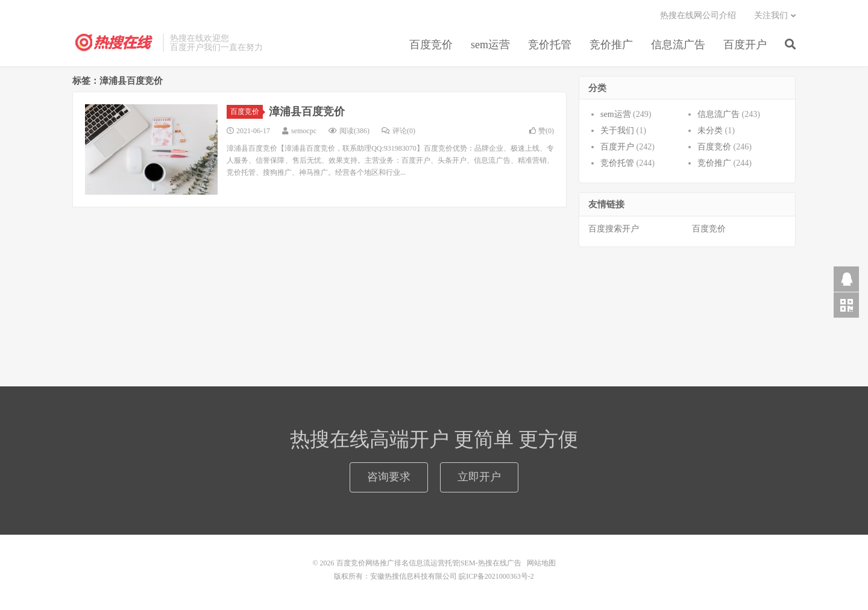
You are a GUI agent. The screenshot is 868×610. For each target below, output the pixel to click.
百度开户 (745, 45)
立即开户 (479, 477)
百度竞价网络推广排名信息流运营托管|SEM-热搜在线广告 (115, 43)
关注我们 (771, 15)
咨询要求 (389, 477)
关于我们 (617, 130)
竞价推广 (611, 45)
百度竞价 (431, 45)
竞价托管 (550, 45)
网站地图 (541, 563)
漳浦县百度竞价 (307, 112)
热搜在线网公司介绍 (698, 15)
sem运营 (490, 45)
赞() (542, 131)
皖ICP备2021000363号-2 (496, 576)
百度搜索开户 (614, 229)
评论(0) (398, 131)
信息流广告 (678, 45)
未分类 (710, 130)
